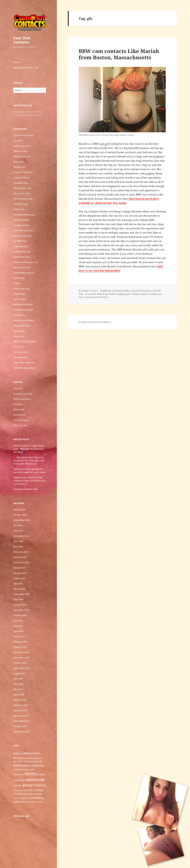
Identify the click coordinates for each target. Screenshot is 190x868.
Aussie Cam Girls (22, 146)
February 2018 (21, 705)
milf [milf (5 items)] (15, 780)
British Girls (19, 167)
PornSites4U (19, 415)
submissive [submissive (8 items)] (20, 802)
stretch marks (101, 297)
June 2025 (18, 531)
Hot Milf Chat (20, 241)
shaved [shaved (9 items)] (39, 790)
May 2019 (18, 626)
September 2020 (22, 594)
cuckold (92, 294)
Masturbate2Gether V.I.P (26, 68)
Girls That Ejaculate (23, 230)
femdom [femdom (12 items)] (25, 765)
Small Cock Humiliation (25, 341)
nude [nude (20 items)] (40, 779)
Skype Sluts (19, 331)
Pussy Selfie (19, 294)
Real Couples (20, 299)
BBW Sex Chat (20, 151)
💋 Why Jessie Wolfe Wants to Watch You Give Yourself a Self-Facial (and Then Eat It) (29, 461)
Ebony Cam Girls (22, 193)
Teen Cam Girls (21, 352)
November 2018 (21, 658)
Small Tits (18, 347)
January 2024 (20, 557)
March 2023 (19, 568)
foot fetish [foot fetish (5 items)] (18, 769)
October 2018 (20, 663)
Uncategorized (21, 357)
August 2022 (19, 578)
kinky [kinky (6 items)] (43, 774)
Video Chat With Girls (24, 363)
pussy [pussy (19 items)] (28, 785)
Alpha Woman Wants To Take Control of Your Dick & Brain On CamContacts (29, 481)
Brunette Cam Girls (23, 172)
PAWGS (17, 283)
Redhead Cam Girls (23, 304)
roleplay (154, 294)
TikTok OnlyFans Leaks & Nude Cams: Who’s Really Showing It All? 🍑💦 (29, 449)
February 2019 (21, 642)
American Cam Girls (23, 135)
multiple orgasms (140, 294)
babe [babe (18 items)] (28, 753)
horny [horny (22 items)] (30, 774)
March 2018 (19, 700)
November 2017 (21, 721)
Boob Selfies (19, 162)
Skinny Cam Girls (22, 326)
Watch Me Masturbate (25, 368)
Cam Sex (18, 388)
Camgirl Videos (21, 178)
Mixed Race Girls (22, 267)
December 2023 (21, 562)
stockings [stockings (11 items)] (38, 798)
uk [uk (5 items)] (37, 802)
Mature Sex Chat (22, 257)
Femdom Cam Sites (23, 394)
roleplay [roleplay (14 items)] (40, 785)
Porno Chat (19, 410)
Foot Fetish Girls (21, 220)
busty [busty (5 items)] (25, 758)
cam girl (104, 144)
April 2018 (19, 695)
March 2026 (19, 510)
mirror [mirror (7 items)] (21, 780)
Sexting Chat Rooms (23, 310)
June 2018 (18, 684)
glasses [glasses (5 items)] (32, 769)
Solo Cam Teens (21, 420)
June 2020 (18, 599)
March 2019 (19, 636)
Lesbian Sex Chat (22, 252)
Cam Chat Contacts (22, 40)
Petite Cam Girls (21, 289)
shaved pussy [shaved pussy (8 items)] (21, 794)
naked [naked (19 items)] (30, 779)
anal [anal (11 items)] (16, 753)
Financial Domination (24, 215)
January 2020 (20, 605)
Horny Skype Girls (22, 236)
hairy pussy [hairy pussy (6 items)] (19, 774)
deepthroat (102, 294)
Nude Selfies (20, 278)
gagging (121, 294)
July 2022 (18, 584)
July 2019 (18, 621)
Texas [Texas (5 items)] (29, 802)
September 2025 (22, 520)
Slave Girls (19, 336)
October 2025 (20, 515)
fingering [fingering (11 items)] (38, 765)
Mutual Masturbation (24, 273)
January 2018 (20, 710)
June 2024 (18, 541)
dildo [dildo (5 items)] (15, 761)
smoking (88, 297)
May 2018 (18, 689)
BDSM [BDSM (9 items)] (36, 753)
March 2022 (19, 589)
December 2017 (21, 716)
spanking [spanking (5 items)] (24, 798)
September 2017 (22, 732)
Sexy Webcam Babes (24, 320)
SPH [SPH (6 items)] (30, 798)
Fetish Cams (19, 209)
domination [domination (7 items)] (34, 761)
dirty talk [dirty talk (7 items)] (23, 761)
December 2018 (21, 652)
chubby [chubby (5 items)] (31, 758)
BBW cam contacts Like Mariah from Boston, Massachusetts (119, 54)
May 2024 (18, 547)
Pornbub (18, 404)
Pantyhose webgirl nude (26, 489)
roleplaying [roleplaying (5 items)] (18, 790)
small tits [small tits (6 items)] (38, 794)
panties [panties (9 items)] (18, 785)
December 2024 (21, 536)
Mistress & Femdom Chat (26, 262)
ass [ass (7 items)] (21, 754)
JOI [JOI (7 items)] (38, 774)
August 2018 (19, 673)
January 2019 (20, 647)
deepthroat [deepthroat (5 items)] (39, 758)
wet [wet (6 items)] (40, 802)
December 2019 (21, 610)
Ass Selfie (18, 141)
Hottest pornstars (22, 399)
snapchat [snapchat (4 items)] (16, 798)
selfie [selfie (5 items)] (25, 790)
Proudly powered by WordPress (95, 322)
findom (113, 294)
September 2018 (22, 668)
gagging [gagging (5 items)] (25, 769)
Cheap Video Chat (22, 188)
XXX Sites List (20, 425)
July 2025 (18, 525)
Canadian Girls (21, 183)
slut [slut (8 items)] (31, 794)
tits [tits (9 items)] (34, 802)
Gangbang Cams (21, 225)
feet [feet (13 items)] (16, 765)
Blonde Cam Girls (22, 156)
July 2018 (18, 679)
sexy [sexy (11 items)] (31, 790)
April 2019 (19, 631)
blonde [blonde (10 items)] (18, 758)
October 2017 (20, 726)
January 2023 (20, 573)
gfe (128, 294)
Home (16, 62)
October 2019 (20, 615)
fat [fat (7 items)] (41, 761)
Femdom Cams (21, 204)
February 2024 (21, 552)
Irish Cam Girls (21, 246)
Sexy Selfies (19, 315)
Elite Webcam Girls (23, 199)
